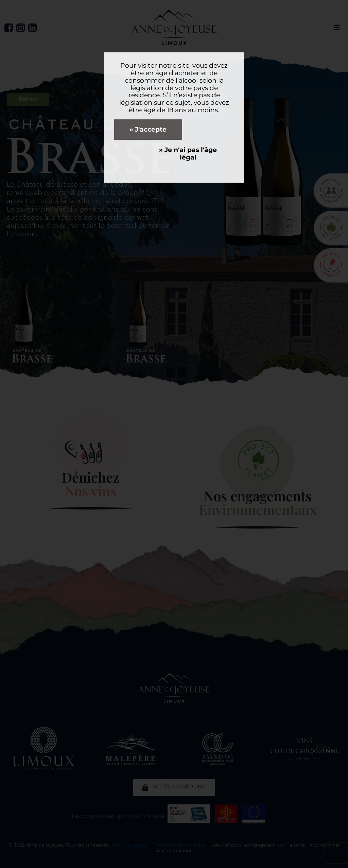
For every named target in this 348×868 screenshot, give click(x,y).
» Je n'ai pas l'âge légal (188, 154)
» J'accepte (148, 129)
